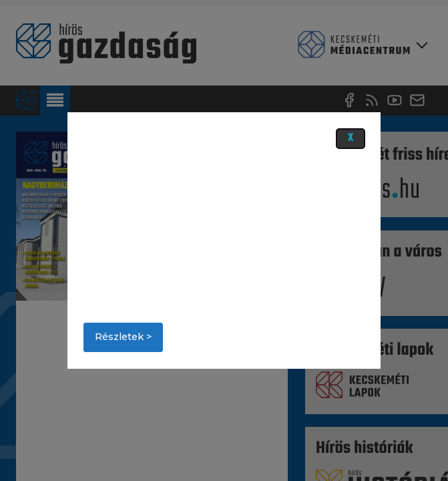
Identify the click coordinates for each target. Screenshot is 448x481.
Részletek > (123, 337)
